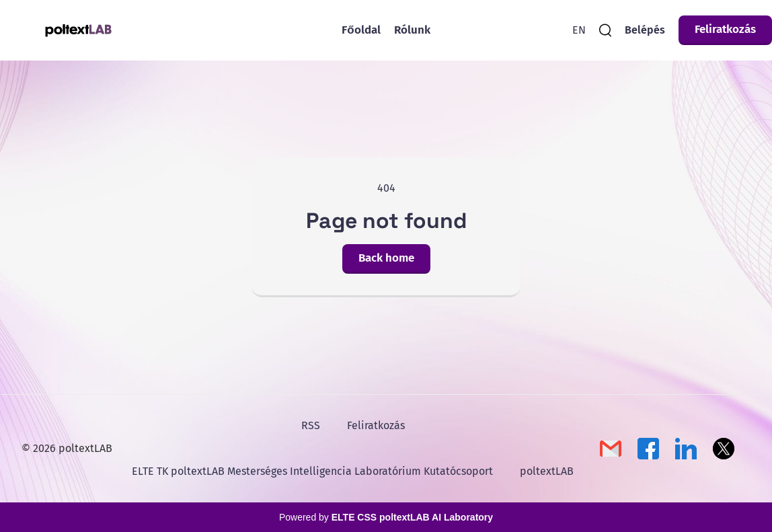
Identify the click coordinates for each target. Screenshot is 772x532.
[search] (605, 30)
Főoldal (361, 30)
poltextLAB (547, 471)
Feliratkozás (725, 29)
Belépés (645, 30)
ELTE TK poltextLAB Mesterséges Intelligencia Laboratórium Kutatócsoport (312, 471)
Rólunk (412, 30)
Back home (386, 258)
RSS (311, 425)
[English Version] (579, 30)
